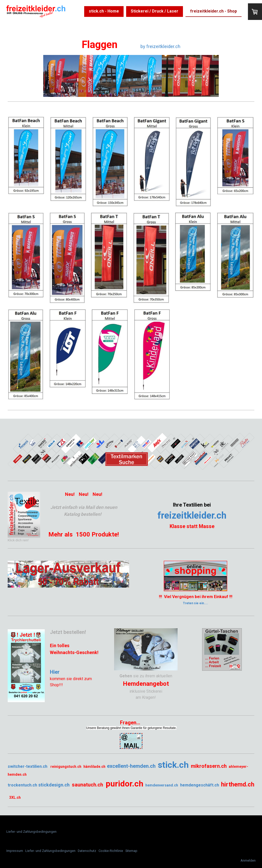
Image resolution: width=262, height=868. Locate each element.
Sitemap (131, 851)
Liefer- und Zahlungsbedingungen (31, 832)
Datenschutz (87, 851)
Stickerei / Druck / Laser (155, 11)
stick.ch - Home (104, 11)
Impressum (15, 851)
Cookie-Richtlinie (111, 851)
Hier (55, 672)
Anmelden (248, 860)
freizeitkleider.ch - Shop (214, 11)
